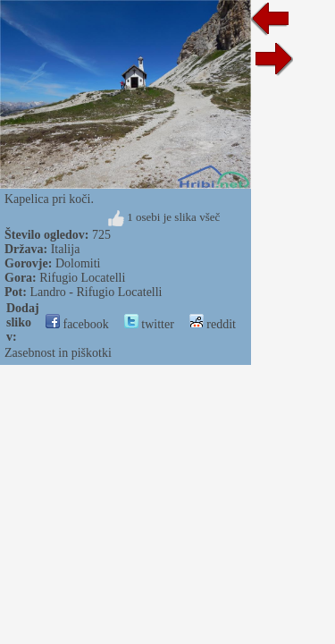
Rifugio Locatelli (82, 278)
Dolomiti (78, 263)
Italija (66, 249)
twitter (149, 324)
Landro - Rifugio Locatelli (96, 292)
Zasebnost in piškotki (58, 353)
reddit (213, 324)
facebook (77, 324)
